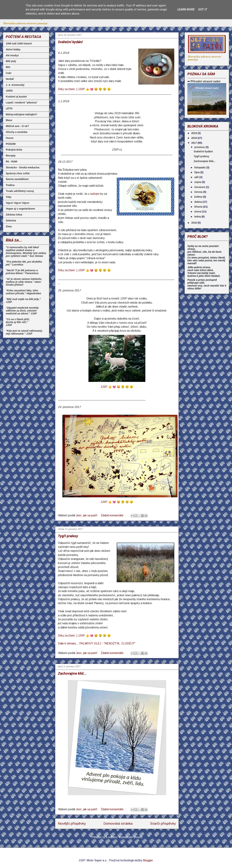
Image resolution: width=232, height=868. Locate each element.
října (197, 172)
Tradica (10, 185)
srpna (198, 182)
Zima (9, 226)
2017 (195, 143)
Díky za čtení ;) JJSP (84, 636)
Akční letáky (13, 49)
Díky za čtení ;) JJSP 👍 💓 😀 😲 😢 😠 (84, 89)
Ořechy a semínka (17, 132)
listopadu (200, 167)
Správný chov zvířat (18, 173)
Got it (203, 9)
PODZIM (11, 144)
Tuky (9, 197)
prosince (200, 147)
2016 (195, 223)
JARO (9, 91)
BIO (8, 67)
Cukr (9, 73)
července (200, 187)
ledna (198, 217)
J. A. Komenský (15, 85)
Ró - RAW (12, 162)
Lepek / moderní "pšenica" (22, 103)
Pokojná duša (14, 150)
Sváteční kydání (70, 42)
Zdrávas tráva (14, 215)
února (198, 212)
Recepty (11, 156)
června (199, 192)
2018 (195, 138)
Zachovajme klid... (72, 673)
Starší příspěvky (163, 823)
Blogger (148, 860)
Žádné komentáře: (113, 515)
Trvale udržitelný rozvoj (20, 191)
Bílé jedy (11, 61)
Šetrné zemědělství (17, 179)
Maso (9, 120)
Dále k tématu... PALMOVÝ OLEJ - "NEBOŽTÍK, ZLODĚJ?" (97, 643)
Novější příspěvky (72, 823)
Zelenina (11, 221)
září (197, 177)
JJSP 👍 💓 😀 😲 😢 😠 (117, 387)
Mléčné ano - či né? (17, 126)
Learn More (186, 9)
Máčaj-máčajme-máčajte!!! (21, 114)
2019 (195, 133)
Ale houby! (12, 55)
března (199, 207)
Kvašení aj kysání (16, 97)
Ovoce (10, 138)
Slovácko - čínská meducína (23, 167)
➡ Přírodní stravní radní (204, 81)
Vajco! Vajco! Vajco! (18, 203)
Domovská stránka (118, 823)
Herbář (10, 79)
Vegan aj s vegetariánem (20, 209)
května (199, 197)
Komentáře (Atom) (131, 837)
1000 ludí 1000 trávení (19, 44)
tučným (95, 194)
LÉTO (9, 108)
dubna (198, 202)
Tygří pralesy (68, 536)
